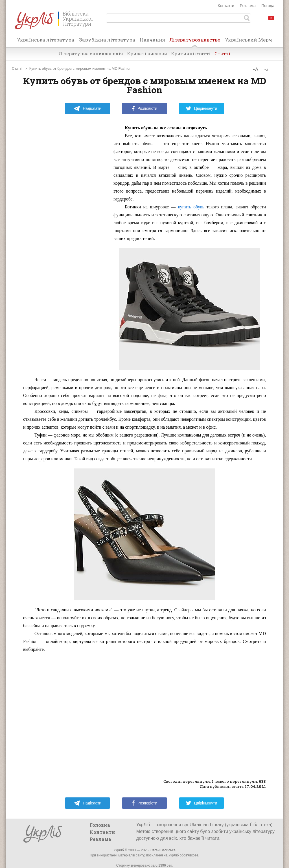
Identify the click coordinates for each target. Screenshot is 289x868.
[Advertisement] (65, 209)
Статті (222, 54)
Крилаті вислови (147, 54)
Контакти (226, 6)
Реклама (248, 6)
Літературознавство (195, 42)
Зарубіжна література (107, 40)
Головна (100, 825)
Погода (268, 6)
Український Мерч (249, 40)
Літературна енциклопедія (91, 54)
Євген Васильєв (163, 850)
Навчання (152, 40)
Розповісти (144, 108)
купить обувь (191, 207)
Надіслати (87, 108)
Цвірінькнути (202, 108)
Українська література (46, 40)
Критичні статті (191, 54)
